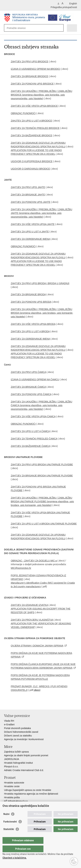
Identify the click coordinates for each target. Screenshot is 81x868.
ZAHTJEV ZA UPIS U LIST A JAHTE (30, 232)
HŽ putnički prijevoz (14, 805)
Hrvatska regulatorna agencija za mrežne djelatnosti (31, 794)
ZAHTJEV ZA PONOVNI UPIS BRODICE (32, 84)
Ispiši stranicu (6, 704)
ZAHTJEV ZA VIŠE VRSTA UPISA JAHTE (33, 224)
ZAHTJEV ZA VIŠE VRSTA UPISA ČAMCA (33, 416)
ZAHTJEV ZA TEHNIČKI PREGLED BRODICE (35, 128)
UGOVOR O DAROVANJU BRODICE (30, 169)
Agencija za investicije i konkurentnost (24, 739)
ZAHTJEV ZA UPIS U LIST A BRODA (30, 331)
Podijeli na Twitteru (20, 704)
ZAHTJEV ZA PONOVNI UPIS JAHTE (31, 202)
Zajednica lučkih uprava (16, 752)
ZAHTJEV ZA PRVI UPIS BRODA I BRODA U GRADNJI (40, 283)
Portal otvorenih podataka (17, 728)
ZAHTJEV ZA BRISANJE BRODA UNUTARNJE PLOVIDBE (42, 476)
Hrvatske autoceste (14, 783)
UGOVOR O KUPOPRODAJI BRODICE (32, 161)
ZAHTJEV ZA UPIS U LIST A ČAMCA (30, 431)
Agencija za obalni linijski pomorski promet (26, 755)
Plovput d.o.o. (11, 766)
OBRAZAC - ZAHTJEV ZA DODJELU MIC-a (34, 561)
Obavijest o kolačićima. (15, 858)
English (73, 4)
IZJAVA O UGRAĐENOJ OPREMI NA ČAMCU (35, 379)
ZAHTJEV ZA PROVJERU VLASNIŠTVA (32, 620)
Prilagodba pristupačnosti (64, 7)
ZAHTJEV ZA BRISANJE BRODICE (29, 76)
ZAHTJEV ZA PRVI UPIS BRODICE (30, 62)
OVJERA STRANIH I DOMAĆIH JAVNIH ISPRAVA (37, 646)
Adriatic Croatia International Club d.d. (24, 770)
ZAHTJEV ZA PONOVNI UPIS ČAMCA (31, 394)
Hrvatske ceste (12, 786)
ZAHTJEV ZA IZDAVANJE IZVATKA (29, 605)
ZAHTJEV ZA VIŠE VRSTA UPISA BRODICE (34, 106)
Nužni (6, 821)
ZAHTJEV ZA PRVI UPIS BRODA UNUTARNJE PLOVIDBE (42, 465)
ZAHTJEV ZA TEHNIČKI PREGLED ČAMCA (34, 439)
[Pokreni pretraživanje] (60, 28)
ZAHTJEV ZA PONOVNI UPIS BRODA (31, 302)
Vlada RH (9, 721)
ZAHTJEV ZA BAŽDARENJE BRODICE (31, 135)
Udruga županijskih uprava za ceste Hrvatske (28, 790)
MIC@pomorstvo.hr (21, 568)
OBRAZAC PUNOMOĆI (23, 113)
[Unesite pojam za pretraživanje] (19, 28)
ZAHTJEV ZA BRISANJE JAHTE (28, 195)
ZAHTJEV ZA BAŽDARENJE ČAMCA (30, 446)
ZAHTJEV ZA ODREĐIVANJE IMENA (30, 239)
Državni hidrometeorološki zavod (21, 732)
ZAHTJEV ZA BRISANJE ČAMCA (28, 387)
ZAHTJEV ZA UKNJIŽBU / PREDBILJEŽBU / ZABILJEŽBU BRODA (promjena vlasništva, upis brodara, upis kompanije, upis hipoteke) (42, 313)
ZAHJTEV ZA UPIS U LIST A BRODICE (31, 121)
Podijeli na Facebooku (13, 704)
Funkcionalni (10, 828)
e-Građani (9, 724)
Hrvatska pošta (12, 797)
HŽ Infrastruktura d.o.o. (16, 801)
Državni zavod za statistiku (18, 736)
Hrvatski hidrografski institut (18, 763)
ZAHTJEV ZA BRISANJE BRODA (28, 294)
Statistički (9, 836)
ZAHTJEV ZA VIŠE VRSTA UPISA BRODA (33, 324)
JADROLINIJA (11, 759)
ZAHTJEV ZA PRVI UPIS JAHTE (28, 187)
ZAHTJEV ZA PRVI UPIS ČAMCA (28, 372)
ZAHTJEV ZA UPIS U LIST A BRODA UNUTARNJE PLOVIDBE (44, 524)
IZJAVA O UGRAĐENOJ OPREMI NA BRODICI (35, 69)
